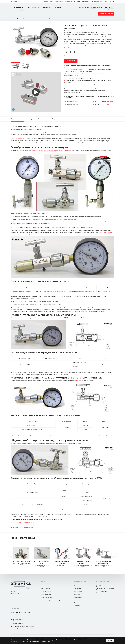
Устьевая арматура (46, 597)
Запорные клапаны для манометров (23, 527)
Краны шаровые (45, 589)
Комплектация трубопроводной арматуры (52, 600)
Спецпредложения (86, 2)
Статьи (106, 2)
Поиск (58, 8)
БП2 (23, 291)
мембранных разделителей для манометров (43, 150)
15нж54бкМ (78, 381)
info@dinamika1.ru (97, 8)
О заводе (52, 2)
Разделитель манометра (18, 138)
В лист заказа (102, 102)
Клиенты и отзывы (97, 2)
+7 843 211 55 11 (84, 311)
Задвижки (43, 586)
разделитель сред (44, 318)
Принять (110, 641)
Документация (69, 2)
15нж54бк (49, 291)
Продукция (31, 8)
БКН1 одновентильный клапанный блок (104, 562)
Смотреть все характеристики (73, 56)
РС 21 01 (92, 291)
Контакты (112, 2)
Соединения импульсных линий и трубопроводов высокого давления (32, 525)
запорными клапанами (63, 150)
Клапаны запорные (46, 591)
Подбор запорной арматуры (105, 589)
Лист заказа (84, 8)
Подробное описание (70, 48)
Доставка (77, 2)
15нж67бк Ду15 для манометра (83, 562)
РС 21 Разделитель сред (71, 102)
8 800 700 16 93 (109, 8)
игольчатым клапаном (106, 232)
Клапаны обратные (46, 594)
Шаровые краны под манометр (62, 562)
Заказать (71, 61)
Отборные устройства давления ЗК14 (23, 522)
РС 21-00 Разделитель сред (72, 105)
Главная (45, 2)
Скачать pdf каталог (106, 14)
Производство (59, 2)
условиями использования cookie (41, 641)
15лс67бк (78, 443)
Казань (15, 2)
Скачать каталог (102, 592)
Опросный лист (45, 8)
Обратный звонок (108, 10)
